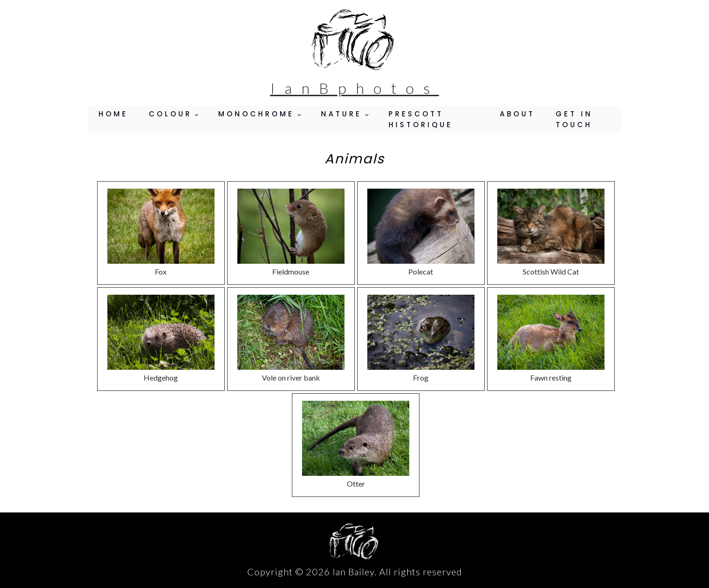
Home (113, 114)
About (517, 114)
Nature (341, 114)
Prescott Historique (421, 119)
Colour (170, 114)
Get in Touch (574, 119)
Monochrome (256, 114)
